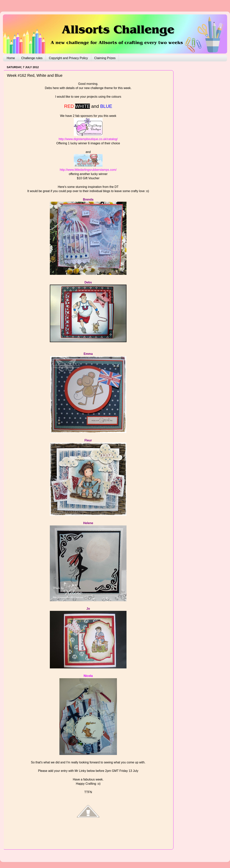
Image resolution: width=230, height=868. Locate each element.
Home (11, 58)
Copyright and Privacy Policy (68, 58)
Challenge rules (32, 58)
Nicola (88, 676)
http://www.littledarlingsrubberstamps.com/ (88, 170)
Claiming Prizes (105, 58)
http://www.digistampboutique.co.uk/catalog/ (88, 139)
